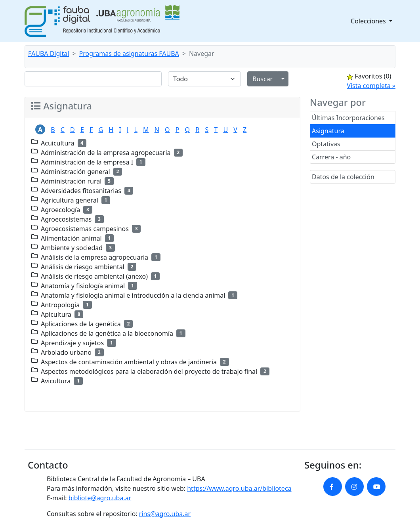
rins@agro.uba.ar (165, 514)
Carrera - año (331, 157)
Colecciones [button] (369, 21)
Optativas (326, 144)
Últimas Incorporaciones (348, 118)
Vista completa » (371, 86)
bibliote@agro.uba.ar (100, 498)
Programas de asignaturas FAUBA (129, 54)
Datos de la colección (343, 177)
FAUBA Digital (49, 54)
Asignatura (328, 131)
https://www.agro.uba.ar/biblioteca (239, 488)
